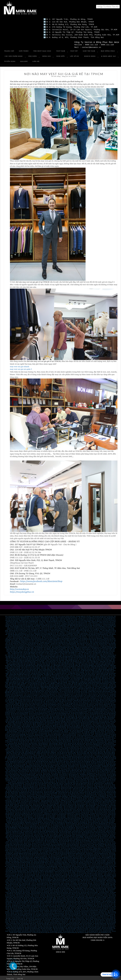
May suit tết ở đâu (68, 729)
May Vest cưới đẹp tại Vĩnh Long (66, 866)
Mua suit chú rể (48, 883)
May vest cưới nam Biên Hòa (94, 821)
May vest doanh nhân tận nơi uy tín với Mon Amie (103, 615)
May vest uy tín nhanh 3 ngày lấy (22, 750)
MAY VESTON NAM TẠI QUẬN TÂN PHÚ (40, 861)
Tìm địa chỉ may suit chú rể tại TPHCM (102, 734)
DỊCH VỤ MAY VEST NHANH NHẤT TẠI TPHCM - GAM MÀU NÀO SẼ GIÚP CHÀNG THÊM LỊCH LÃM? (32, 672)
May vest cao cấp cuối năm (78, 741)
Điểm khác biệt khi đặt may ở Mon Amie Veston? (56, 620)
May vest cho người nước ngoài (72, 769)
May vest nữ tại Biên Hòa (13, 828)
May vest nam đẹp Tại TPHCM (24, 846)
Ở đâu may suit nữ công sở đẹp (46, 878)
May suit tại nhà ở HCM (35, 771)
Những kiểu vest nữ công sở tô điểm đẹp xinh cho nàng (47, 633)
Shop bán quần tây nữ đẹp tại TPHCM (85, 898)
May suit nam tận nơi (96, 769)
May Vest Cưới (48, 917)
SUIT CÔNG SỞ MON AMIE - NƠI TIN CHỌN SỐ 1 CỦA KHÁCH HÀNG (86, 677)
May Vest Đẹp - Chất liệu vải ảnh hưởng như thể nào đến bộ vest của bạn (61, 899)
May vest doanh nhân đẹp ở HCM (54, 754)
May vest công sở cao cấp (41, 749)
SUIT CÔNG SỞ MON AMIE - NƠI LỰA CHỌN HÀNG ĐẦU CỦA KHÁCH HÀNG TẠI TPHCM (30, 651)
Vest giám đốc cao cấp (41, 752)
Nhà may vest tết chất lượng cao (64, 705)
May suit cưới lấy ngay (15, 745)
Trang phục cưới (51, 706)
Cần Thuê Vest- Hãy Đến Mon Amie (36, 921)
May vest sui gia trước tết (90, 714)
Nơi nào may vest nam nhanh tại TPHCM (59, 711)
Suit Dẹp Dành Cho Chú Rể (29, 912)
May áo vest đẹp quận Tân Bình (50, 804)
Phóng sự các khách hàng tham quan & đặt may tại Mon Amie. (75, 622)
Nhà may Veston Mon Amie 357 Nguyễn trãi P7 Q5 (103, 863)
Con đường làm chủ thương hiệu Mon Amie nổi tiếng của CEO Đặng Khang (50, 624)
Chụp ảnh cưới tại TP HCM (94, 931)
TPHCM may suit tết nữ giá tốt (101, 733)
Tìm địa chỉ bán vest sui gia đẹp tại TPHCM (38, 706)
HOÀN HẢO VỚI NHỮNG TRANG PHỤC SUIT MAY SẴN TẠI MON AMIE (52, 658)
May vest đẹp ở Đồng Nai (103, 820)
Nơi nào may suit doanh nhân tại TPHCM (59, 732)
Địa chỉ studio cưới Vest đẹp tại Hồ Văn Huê (38, 864)
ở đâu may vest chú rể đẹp (78, 736)
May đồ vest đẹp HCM (14, 803)
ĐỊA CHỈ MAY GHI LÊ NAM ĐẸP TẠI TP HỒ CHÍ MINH (93, 912)
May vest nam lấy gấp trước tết (57, 857)
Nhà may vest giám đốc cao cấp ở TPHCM (81, 756)
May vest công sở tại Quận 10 (39, 767)
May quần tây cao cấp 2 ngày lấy (29, 723)
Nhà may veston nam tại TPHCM (19, 759)
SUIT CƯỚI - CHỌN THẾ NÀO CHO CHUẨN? (85, 663)
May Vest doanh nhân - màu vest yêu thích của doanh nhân (55, 904)
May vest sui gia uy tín (80, 714)
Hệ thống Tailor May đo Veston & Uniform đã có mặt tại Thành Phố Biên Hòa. (67, 817)
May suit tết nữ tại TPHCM (98, 742)
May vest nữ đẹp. (26, 891)
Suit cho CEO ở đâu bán (16, 732)
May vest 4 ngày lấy (76, 724)
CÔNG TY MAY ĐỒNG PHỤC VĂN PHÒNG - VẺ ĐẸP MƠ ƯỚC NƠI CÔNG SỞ (62, 659)
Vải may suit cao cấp (58, 798)
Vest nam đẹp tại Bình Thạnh (39, 815)
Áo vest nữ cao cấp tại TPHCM (46, 895)
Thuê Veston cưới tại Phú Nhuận (55, 864)
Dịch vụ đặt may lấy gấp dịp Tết (43, 857)
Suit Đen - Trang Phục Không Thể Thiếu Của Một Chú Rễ (52, 911)
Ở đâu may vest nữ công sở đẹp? (23, 894)
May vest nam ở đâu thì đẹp (39, 830)
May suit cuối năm (67, 743)
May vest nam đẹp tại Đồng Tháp (62, 868)
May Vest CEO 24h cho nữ (24, 697)
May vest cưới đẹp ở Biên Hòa (33, 870)
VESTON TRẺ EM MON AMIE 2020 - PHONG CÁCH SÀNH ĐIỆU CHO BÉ (54, 670)
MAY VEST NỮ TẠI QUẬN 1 (58, 901)
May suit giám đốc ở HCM (91, 763)
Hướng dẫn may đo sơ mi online (65, 701)
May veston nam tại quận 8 (71, 927)
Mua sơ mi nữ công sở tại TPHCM (33, 892)
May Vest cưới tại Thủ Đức (92, 870)
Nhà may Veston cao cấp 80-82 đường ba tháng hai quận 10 (58, 863)
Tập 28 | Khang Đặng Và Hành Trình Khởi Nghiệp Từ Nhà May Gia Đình (25, 625)
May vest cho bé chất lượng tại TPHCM (90, 720)
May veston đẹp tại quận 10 (25, 876)
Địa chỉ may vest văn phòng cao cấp (74, 725)
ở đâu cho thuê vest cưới (22, 737)
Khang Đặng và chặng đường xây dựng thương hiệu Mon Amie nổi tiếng (76, 623)
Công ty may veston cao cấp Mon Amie (105, 861)
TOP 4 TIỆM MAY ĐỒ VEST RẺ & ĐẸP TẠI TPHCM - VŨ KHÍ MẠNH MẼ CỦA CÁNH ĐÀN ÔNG (50, 677)
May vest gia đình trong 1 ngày (33, 717)
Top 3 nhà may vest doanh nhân (52, 690)
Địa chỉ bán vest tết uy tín (30, 705)
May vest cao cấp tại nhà (67, 699)
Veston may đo (97, 754)
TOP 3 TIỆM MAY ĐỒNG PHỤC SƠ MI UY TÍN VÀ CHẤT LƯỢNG (64, 664)
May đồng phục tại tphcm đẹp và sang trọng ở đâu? (97, 644)
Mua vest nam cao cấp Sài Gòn (74, 813)
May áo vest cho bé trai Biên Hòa (58, 822)
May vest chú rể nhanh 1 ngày (83, 751)
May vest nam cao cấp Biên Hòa (83, 826)
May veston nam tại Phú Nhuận (91, 874)
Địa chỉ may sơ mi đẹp (15, 829)
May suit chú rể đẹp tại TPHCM (70, 807)
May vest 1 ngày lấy (106, 724)
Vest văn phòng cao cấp (100, 725)
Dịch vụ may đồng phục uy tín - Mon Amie (24, 632)
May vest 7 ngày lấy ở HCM (38, 724)
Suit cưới (22, 736)
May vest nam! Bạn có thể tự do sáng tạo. (89, 891)
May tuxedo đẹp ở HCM (81, 784)
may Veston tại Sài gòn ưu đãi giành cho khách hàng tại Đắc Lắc (42, 869)
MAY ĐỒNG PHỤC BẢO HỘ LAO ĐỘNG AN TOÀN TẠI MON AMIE (35, 657)
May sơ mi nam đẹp (69, 778)
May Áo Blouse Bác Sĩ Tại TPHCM (98, 899)
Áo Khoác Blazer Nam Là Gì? (103, 916)
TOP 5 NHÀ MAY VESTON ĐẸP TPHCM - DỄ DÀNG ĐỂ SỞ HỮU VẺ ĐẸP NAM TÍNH (40, 686)
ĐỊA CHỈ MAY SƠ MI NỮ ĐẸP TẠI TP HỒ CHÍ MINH (53, 913)
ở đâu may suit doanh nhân (44, 732)
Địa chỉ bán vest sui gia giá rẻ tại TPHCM (102, 721)
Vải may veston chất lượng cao (70, 798)
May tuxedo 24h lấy (81, 742)
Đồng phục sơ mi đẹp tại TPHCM (69, 772)
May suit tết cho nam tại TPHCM (15, 743)
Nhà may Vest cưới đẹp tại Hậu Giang (30, 868)
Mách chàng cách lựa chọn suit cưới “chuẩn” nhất (87, 642)
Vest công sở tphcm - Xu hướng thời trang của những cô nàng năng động (72, 632)
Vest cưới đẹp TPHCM (101, 829)
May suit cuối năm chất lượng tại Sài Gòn (94, 743)
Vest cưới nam (43, 789)
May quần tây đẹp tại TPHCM (31, 777)
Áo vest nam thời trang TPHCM (90, 842)
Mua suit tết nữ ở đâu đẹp (52, 738)
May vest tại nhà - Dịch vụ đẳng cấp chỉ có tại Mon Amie (54, 619)
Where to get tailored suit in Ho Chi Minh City (51, 799)
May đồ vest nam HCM (27, 811)
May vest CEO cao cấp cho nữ (107, 695)
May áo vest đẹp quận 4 (58, 806)
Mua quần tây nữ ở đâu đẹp (53, 889)
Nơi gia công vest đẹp (21, 795)
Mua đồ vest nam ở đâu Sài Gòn (82, 812)
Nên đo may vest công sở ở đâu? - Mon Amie (69, 633)
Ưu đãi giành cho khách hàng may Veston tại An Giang (100, 866)
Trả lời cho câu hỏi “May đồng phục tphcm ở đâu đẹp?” (73, 644)
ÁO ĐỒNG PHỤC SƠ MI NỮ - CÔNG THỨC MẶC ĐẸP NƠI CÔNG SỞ (23, 670)
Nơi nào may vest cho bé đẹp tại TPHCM (19, 712)
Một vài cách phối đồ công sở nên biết (92, 855)
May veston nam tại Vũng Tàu (43, 930)
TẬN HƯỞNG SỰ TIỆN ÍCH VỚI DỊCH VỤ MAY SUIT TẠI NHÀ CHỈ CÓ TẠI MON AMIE (62, 673)
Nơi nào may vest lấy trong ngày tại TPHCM (78, 711)
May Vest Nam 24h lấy (40, 917)
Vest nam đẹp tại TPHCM (20, 892)
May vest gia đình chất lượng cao (65, 719)
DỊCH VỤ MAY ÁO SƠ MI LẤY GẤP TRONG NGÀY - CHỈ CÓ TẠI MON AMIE (41, 681)
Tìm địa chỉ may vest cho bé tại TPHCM (64, 706)
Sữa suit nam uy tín (88, 790)
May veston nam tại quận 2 (35, 929)
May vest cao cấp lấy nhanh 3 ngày (87, 749)
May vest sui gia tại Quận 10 (17, 715)
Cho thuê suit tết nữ (41, 747)
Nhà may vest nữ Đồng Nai (49, 820)
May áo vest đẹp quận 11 (91, 804)
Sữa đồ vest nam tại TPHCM (97, 791)
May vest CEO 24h (72, 752)
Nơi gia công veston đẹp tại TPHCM (106, 794)
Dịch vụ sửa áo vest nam (66, 789)
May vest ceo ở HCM (61, 762)
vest (70, 920)
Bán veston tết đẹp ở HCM (18, 705)
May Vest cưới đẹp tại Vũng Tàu (76, 868)
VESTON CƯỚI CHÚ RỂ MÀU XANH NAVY (94, 873)
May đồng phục (73, 931)
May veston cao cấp (14, 837)
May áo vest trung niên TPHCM (49, 842)
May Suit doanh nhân (99, 732)
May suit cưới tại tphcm (43, 743)
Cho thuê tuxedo (33, 747)
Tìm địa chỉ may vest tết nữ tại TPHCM (35, 734)
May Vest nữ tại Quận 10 (108, 900)
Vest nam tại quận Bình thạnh (105, 930)
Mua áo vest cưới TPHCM (65, 832)
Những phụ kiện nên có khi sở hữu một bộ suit (31, 768)
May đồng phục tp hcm (106, 931)
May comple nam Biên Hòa (18, 825)
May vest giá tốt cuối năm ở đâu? (26, 740)
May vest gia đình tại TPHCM (46, 717)
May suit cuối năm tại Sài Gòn (78, 743)
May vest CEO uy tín (29, 762)
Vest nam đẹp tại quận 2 (50, 816)
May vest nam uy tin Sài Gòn (21, 817)
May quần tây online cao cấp (102, 699)
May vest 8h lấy (11, 721)
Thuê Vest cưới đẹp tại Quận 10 (69, 864)
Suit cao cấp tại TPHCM (32, 732)
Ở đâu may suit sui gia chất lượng (30, 879)
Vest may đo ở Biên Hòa (45, 822)
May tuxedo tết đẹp (13, 742)
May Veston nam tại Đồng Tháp (87, 925)
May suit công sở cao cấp (80, 745)
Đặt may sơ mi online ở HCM (52, 701)
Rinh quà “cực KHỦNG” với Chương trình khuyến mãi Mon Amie (74, 636)
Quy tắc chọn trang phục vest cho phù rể (59, 629)
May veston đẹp (55, 782)
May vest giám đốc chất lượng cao (28, 752)
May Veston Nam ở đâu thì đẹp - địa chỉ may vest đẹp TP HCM (71, 903)
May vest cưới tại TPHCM (56, 740)
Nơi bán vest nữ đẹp (62, 898)
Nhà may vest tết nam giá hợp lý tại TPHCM (102, 737)
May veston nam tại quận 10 (60, 929)
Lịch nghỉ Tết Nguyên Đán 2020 (71, 702)
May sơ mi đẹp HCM (92, 780)
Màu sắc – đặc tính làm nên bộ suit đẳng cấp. (62, 887)
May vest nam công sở (65, 749)
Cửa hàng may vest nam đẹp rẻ (80, 838)
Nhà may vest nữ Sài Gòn (103, 835)
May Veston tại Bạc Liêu (77, 865)
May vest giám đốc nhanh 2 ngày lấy (33, 751)
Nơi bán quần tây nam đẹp (91, 896)
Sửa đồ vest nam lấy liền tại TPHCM (30, 786)
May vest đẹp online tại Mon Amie (36, 702)
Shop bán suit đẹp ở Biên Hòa (53, 828)
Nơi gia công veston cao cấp (77, 794)
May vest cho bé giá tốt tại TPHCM (74, 720)
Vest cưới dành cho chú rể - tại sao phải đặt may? (78, 765)
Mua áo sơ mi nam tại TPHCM (27, 829)
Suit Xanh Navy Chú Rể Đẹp (100, 887)
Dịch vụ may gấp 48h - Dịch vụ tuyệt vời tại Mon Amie (78, 628)
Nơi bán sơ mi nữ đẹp (102, 896)
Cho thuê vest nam (84, 774)
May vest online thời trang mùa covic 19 (66, 693)
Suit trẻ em (34, 882)
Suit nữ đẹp (73, 886)
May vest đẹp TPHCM (97, 800)
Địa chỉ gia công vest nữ (24, 793)
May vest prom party (76, 768)
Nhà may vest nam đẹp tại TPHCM (62, 846)
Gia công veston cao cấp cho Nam (56, 848)
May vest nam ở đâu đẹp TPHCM (16, 835)
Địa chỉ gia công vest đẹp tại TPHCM (49, 793)
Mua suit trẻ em (89, 881)
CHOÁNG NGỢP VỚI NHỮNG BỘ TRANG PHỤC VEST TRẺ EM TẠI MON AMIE (26, 673)
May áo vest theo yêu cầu (82, 803)
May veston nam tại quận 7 (83, 927)
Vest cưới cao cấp (86, 733)
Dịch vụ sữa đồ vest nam (13, 793)
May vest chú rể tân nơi (24, 769)
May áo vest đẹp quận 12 (80, 804)
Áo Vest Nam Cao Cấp (56, 786)
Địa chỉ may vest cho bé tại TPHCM (85, 721)
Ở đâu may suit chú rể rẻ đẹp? (44, 881)
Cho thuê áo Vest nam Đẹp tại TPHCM (58, 922)
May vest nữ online (95, 701)
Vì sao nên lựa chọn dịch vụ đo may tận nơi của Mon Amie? (53, 628)
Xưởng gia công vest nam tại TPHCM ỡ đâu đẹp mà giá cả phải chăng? (45, 847)
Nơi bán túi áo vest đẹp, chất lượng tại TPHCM (71, 847)
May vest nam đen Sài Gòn (42, 809)
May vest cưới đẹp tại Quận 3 (56, 859)
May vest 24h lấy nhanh (36, 725)
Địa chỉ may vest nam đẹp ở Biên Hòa (67, 826)
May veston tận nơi (61, 769)
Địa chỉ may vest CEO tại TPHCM (26, 758)
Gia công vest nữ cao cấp (42, 848)
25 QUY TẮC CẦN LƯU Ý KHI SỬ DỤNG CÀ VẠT (57, 752)
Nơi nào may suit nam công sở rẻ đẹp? (18, 878)
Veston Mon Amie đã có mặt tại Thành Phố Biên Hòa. (39, 817)
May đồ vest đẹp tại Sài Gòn (66, 802)
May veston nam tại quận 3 (23, 929)
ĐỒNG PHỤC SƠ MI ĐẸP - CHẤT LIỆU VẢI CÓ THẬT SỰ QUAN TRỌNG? (25, 667)
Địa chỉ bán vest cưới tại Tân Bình (25, 872)
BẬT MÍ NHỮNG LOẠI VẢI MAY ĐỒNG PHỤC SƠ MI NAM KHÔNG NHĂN (40, 671)
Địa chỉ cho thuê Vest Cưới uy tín (95, 864)
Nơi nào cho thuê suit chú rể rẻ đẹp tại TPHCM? (99, 883)
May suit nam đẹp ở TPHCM (70, 808)
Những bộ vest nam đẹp (92, 786)
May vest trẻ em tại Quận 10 (95, 765)
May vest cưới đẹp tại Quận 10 (70, 859)
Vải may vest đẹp (107, 798)
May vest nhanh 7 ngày (26, 716)
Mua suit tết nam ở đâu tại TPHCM (66, 738)
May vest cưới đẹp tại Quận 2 (17, 877)
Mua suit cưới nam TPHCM (105, 807)
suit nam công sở (18, 879)
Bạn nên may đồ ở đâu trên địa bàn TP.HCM (24, 856)
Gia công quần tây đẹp (102, 793)
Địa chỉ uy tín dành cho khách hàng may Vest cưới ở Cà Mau (96, 865)
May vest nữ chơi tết (14, 740)
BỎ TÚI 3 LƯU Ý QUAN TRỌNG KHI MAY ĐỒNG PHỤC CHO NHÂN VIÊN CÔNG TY (81, 654)
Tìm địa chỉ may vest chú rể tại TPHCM (53, 734)
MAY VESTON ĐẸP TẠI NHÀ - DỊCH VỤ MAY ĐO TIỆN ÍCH (28, 688)
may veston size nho (61, 924)
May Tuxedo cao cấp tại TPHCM (80, 782)
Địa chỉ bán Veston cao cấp (90, 861)
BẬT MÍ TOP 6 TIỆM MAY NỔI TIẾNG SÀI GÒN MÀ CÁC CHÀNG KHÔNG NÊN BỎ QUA (90, 682)
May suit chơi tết (12, 729)
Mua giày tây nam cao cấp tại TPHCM (17, 760)
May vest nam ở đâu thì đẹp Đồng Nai (72, 819)
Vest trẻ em (37, 895)
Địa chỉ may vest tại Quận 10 (13, 767)
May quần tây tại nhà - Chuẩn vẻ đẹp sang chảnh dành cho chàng (64, 618)
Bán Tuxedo (105, 747)
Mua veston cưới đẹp (75, 841)
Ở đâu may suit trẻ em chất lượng (59, 879)
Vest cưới (59, 751)
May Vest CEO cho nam (14, 695)
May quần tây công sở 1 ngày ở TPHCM (45, 723)
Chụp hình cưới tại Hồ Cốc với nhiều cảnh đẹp (18, 918)
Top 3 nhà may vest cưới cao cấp (66, 690)
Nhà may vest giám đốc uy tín (56, 758)
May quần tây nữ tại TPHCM (82, 834)
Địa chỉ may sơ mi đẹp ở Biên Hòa (45, 824)
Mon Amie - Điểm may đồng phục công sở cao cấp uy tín (79, 648)
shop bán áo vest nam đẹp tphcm (83, 839)
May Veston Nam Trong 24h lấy (73, 900)
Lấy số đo (75, 55)
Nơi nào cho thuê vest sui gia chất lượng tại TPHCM (59, 712)
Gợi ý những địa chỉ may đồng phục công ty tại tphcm (55, 648)
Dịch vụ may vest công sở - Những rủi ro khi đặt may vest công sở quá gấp (64, 631)
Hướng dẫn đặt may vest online (21, 702)
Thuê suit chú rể (85, 883)
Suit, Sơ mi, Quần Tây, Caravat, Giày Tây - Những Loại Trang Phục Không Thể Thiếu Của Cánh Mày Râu (58, 912)
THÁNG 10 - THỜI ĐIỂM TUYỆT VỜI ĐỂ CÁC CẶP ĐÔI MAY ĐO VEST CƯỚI (57, 688)
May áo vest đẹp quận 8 (14, 806)
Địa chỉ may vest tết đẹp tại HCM (79, 705)
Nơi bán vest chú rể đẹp (18, 896)
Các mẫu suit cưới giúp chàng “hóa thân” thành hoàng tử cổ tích (27, 628)
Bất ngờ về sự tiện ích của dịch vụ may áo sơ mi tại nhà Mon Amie (35, 618)
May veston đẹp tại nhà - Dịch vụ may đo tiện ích (79, 641)
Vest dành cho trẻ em (17, 908)
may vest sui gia (14, 920)
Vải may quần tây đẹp (78, 797)
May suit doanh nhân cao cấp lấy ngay (17, 733)
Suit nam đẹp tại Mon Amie (82, 886)
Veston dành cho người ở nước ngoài (35, 925)
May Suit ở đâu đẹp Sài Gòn (105, 808)
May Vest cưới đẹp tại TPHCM (97, 740)
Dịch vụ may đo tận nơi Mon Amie (42, 695)
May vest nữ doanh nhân (90, 755)
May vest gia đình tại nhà (14, 719)
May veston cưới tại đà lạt (22, 869)
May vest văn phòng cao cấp (89, 727)
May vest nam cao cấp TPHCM (51, 839)
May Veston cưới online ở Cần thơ (81, 866)
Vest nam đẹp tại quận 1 (61, 816)
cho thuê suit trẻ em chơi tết (24, 730)
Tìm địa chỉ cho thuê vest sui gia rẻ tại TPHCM (27, 710)
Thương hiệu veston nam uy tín (63, 790)
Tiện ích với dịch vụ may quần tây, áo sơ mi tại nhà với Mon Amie (92, 616)
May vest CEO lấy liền (78, 754)
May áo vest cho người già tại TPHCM (72, 811)
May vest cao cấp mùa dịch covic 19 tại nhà (39, 692)
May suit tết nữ (89, 742)
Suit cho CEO (104, 730)
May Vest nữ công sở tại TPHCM (53, 894)
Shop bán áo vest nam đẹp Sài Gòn (59, 813)
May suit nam (44, 754)
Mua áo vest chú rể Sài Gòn (29, 809)
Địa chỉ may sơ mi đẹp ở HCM (80, 778)
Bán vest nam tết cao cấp (51, 705)
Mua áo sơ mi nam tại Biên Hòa (81, 821)
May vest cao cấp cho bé (104, 720)
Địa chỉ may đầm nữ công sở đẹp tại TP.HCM (43, 914)
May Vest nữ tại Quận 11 (96, 900)
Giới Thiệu (24, 50)
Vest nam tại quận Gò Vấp (68, 930)
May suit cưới (35, 743)
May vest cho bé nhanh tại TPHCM (47, 720)
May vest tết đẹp (61, 708)
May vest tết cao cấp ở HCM (92, 705)
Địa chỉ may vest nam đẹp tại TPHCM (95, 838)
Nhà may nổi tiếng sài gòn (53, 841)
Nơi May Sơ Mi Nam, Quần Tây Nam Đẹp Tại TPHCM (55, 900)
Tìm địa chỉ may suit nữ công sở (58, 877)
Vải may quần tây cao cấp (67, 797)
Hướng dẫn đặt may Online (58, 917)
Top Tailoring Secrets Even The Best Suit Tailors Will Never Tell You (89, 799)
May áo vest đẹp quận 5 (47, 806)
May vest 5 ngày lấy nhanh (65, 724)
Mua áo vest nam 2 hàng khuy (44, 843)
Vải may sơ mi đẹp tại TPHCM (103, 797)
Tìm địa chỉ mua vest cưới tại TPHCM (19, 734)
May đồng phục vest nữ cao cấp (104, 842)
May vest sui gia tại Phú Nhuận (42, 715)
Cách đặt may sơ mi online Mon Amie (26, 701)
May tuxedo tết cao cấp (23, 742)
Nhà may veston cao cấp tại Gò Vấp (60, 874)
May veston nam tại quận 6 (95, 927)
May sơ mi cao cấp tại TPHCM (49, 778)
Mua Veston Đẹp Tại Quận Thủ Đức (28, 922)
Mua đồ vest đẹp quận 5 (44, 802)
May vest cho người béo (40, 835)
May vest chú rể (108, 740)
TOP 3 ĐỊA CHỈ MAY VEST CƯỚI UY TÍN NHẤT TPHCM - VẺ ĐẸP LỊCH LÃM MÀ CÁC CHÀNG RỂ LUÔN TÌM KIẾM (33, 689)
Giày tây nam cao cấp (31, 760)
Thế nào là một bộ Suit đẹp (71, 901)
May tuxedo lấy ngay (53, 742)
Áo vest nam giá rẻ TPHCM (44, 786)
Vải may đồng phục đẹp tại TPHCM (45, 795)
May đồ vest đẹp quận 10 (22, 802)
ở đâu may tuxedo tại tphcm (108, 736)
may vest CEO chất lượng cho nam (27, 695)
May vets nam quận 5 (81, 772)
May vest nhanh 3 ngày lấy (69, 716)
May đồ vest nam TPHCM (69, 784)
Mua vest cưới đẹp (81, 859)
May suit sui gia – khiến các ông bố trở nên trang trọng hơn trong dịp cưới (84, 854)
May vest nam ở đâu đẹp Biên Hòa (103, 824)
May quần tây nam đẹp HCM (18, 777)
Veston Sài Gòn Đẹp (36, 846)
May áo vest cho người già (78, 835)
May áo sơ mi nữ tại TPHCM (99, 841)
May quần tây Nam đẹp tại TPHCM (81, 911)
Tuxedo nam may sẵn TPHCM (31, 782)
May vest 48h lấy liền (26, 725)
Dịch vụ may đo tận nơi (84, 697)
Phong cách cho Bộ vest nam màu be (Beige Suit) (85, 916)
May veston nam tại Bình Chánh (95, 929)
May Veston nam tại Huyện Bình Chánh (76, 926)
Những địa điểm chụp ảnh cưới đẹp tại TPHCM (74, 917)
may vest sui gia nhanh (20, 365)
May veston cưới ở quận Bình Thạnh (76, 874)
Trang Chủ (9, 50)
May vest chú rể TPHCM (43, 832)
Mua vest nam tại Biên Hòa (92, 828)
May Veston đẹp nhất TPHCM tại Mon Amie (35, 863)
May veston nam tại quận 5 (107, 927)
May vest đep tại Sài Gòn (77, 800)
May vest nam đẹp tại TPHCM (16, 841)
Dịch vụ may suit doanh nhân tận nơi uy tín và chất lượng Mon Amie (19, 615)
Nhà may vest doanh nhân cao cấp (70, 758)
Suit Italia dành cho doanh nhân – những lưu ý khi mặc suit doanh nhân (27, 904)
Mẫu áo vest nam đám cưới (66, 785)
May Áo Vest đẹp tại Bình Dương (36, 900)
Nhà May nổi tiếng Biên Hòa (25, 828)
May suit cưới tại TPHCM (46, 808)
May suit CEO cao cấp (78, 759)
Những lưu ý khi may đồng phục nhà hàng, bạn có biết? (22, 646)
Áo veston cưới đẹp (89, 789)
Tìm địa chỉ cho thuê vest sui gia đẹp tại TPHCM (47, 710)
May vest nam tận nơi (24, 772)
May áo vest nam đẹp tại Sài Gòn (88, 813)
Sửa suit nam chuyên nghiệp (78, 789)
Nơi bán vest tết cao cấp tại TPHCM (103, 703)
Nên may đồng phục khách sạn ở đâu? (43, 646)
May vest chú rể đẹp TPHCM (65, 833)
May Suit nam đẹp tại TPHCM (64, 886)
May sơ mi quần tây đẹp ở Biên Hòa (74, 824)
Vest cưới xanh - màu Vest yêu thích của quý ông (74, 873)
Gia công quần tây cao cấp (90, 793)
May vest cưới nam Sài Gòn (54, 809)
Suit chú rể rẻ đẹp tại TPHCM (37, 883)
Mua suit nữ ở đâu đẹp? (84, 885)
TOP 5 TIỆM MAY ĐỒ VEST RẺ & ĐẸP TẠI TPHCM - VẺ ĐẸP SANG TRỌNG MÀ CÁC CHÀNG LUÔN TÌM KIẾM (50, 684)
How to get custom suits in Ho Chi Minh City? (30, 800)
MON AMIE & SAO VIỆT (73, 658)
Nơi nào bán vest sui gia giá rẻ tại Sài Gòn (80, 712)
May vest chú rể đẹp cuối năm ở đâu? (22, 741)
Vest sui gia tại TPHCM (66, 768)
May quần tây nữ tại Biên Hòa (59, 824)
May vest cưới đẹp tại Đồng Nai (47, 870)
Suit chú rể (36, 736)
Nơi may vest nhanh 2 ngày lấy (81, 750)
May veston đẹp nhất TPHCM (100, 789)
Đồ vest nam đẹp (18, 786)
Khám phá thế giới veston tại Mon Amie (94, 857)
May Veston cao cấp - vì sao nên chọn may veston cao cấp (27, 873)
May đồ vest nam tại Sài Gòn (37, 812)
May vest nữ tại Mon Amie (74, 891)
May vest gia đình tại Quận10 (88, 707)
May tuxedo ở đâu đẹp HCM (18, 782)
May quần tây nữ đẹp (48, 890)
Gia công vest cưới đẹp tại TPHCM (29, 848)
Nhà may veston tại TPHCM (34, 789)
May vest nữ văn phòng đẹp (60, 727)
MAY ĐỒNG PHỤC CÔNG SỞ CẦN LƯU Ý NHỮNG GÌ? (71, 653)
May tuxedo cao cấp (72, 742)
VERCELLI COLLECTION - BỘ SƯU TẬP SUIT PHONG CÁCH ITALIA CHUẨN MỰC (90, 667)
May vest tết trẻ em (99, 738)
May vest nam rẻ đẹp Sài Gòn (74, 816)
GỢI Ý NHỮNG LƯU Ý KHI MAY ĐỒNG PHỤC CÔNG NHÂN (49, 654)
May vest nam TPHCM (76, 832)
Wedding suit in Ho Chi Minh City (68, 799)
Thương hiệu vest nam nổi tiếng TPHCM (30, 774)
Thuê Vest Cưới (12, 921)
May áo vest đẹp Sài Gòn (94, 803)
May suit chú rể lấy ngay (69, 745)
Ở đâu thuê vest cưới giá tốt (44, 859)
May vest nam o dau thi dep (81, 920)
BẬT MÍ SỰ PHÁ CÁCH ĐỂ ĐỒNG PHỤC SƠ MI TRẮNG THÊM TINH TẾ (94, 664)
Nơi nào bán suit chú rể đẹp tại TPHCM (73, 883)
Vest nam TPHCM (43, 785)
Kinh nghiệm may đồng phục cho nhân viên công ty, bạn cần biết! (61, 638)
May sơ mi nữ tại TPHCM (69, 890)
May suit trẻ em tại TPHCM (16, 882)
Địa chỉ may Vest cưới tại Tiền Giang (46, 868)
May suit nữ (37, 886)
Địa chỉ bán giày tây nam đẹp (42, 760)
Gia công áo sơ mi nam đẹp (63, 850)
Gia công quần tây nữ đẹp (106, 850)
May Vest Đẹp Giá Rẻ (40, 899)
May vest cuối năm (76, 740)
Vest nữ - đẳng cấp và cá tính (34, 898)
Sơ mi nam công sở (11, 894)
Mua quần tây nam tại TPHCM (100, 898)
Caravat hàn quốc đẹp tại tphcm (75, 914)
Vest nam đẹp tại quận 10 (72, 815)
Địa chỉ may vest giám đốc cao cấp (41, 758)
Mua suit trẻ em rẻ (81, 881)
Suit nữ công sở (11, 879)
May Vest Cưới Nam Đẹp (34, 911)
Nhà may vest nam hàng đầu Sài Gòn (67, 812)
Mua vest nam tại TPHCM (90, 829)
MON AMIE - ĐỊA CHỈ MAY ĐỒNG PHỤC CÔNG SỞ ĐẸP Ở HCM (78, 649)
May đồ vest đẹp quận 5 (54, 802)
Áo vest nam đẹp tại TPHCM (13, 773)
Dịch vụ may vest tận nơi (50, 698)
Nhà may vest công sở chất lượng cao (94, 745)
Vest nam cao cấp (53, 780)
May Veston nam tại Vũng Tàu (31, 926)
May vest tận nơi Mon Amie (26, 698)
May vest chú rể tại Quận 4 (98, 876)
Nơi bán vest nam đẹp (71, 898)
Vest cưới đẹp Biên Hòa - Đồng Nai (16, 819)
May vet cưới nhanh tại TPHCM (27, 860)
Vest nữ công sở (99, 894)
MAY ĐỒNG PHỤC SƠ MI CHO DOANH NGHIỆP (102, 648)
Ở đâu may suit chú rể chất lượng (45, 879)
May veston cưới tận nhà (35, 769)
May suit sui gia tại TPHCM (55, 882)
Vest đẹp (90, 920)
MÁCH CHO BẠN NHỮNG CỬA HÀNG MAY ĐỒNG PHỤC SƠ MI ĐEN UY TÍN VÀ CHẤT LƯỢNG (60, 668)
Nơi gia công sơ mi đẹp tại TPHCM (43, 794)
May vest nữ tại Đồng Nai (58, 819)
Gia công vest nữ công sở (87, 847)
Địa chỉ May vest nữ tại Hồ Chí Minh (78, 918)
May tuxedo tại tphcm (33, 742)
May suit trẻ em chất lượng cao (100, 881)
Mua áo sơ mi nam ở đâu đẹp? (16, 899)
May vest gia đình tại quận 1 (100, 707)
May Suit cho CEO (30, 733)
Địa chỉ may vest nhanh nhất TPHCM (52, 721)
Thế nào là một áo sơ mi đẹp (83, 899)
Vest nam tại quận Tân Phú (92, 930)
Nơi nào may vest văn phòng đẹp (15, 727)
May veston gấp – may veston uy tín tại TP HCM (92, 907)
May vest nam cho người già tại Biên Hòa (99, 822)
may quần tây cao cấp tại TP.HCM (41, 856)
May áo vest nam (38, 829)
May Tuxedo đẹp (99, 784)
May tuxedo (87, 741)
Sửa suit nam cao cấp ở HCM (37, 787)
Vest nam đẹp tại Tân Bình (15, 815)
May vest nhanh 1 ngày (15, 752)
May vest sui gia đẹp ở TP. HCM (94, 856)
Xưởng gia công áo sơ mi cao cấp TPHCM (102, 847)
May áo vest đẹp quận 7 (25, 806)
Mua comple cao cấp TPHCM (61, 765)
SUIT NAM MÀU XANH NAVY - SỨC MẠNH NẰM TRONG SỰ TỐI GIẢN (70, 672)
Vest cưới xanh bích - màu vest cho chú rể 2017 (76, 908)
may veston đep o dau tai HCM (99, 920)
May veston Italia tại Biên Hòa (88, 824)
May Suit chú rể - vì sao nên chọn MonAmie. (26, 874)
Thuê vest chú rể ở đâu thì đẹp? (101, 895)
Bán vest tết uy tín (90, 703)
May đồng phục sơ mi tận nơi (96, 697)
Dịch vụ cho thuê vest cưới (22, 921)
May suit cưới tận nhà (106, 769)
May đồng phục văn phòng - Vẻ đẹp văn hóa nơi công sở (49, 644)
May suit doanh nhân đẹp (20, 808)
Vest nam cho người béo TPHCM (77, 837)
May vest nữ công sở (59, 729)
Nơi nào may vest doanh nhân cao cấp (99, 762)
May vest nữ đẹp (89, 918)
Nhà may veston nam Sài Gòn (37, 790)
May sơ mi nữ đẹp (71, 780)
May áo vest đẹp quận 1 (90, 806)
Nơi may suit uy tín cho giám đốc (83, 762)
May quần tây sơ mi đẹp (17, 830)
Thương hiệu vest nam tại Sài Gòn (51, 812)
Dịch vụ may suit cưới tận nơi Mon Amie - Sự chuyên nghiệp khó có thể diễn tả (75, 615)
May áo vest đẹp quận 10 (103, 804)
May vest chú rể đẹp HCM (66, 809)
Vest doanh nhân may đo (88, 754)
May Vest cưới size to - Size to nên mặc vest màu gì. (56, 872)
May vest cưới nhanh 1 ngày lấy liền (49, 751)
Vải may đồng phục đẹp (86, 795)
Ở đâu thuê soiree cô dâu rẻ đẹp (30, 881)
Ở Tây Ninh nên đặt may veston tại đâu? (104, 868)
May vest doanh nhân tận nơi (15, 754)
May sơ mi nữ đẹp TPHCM (93, 778)
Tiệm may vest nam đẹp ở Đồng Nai (29, 824)
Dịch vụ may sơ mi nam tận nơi (77, 694)
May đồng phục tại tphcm (91, 903)
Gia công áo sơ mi (86, 850)
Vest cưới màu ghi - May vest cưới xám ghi (57, 905)
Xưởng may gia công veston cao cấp (102, 785)
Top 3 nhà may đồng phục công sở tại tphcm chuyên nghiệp (64, 645)
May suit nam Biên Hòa (91, 825)
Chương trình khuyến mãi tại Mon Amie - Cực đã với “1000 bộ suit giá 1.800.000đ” (69, 635)
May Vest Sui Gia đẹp (83, 895)
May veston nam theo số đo (88, 924)
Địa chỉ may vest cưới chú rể (86, 843)
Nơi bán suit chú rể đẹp (13, 883)
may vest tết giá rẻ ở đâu (30, 729)
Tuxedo (92, 733)
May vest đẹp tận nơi (71, 698)
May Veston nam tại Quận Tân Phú (60, 926)
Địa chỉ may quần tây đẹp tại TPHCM (77, 776)
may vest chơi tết (40, 729)
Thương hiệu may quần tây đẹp (16, 776)
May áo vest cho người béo (52, 833)
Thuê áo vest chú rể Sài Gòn (26, 803)
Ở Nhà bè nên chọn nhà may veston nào (63, 870)
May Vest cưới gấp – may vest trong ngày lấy (77, 872)
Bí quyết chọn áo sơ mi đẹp (61, 860)
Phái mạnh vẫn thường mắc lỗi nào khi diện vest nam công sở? (21, 633)
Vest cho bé (67, 708)
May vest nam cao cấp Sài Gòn (104, 816)
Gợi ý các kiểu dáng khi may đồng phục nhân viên (88, 645)
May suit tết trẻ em (53, 728)
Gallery (24, 60)
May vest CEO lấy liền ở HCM (83, 752)
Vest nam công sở (62, 755)
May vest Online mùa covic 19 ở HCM (72, 692)
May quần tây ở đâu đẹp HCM (46, 776)
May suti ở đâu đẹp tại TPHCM (88, 832)
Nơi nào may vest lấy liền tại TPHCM (95, 711)
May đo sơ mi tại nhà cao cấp (93, 698)
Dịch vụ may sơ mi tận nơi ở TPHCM (47, 694)
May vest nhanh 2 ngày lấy (81, 716)
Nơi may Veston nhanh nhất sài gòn (76, 861)
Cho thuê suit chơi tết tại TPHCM (45, 730)
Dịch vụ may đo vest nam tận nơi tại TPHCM (73, 695)
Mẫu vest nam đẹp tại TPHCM (53, 785)
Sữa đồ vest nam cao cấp (85, 791)
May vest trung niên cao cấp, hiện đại (27, 854)
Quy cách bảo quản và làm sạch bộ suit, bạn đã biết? (39, 642)
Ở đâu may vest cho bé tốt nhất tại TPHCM (82, 706)
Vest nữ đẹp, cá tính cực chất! (15, 898)
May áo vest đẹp (108, 806)
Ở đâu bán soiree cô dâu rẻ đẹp (16, 881)
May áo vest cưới (63, 803)
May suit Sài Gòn (27, 842)
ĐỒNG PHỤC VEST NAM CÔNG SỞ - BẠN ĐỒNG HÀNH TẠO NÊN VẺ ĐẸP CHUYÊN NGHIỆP (30, 664)
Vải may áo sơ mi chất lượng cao (99, 795)
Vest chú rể (79, 733)
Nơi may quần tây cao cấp (74, 774)
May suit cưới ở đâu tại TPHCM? (56, 743)
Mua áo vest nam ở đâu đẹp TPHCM (75, 842)
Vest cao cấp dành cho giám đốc (58, 777)
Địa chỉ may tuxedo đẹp (62, 842)
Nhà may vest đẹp (67, 800)
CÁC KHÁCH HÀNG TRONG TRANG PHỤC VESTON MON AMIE (70, 671)
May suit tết (95, 728)
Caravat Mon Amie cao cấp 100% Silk (53, 623)
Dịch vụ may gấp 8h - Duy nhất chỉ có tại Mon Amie (39, 629)
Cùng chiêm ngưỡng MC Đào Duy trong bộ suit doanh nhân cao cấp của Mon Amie (31, 852)
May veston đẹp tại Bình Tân (104, 870)
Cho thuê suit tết (34, 730)
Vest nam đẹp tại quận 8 (95, 815)
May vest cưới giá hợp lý (19, 765)
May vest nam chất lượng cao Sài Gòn (89, 816)
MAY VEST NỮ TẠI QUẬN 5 (33, 901)
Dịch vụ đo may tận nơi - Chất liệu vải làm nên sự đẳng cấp (42, 616)
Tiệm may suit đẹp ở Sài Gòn (46, 851)
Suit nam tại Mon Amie (108, 886)
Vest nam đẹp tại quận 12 (51, 815)
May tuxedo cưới (69, 782)
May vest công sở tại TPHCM (53, 749)
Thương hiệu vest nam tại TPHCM (20, 838)
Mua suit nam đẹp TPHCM (70, 834)
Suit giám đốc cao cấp (95, 730)
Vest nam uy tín (107, 817)
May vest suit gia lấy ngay (61, 714)
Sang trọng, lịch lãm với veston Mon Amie (66, 767)
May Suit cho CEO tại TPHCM (41, 733)
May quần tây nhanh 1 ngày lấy (61, 723)
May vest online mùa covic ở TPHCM (105, 692)
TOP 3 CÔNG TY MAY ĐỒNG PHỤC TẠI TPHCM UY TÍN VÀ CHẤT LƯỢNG (96, 659)
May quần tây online (13, 701)
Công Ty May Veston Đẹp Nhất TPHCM (52, 921)
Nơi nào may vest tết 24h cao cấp (17, 708)
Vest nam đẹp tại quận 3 (39, 816)
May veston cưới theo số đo (101, 924)
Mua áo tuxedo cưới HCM (47, 837)
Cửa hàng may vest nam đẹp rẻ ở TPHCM (99, 812)
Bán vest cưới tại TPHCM (89, 747)
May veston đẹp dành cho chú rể (44, 759)
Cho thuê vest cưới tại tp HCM (73, 922)
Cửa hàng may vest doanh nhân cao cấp (75, 755)
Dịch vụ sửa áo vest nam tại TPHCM (91, 787)
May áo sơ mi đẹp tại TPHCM (99, 790)
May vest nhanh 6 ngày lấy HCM (52, 724)
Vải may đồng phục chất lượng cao (61, 795)
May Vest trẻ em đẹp (29, 895)
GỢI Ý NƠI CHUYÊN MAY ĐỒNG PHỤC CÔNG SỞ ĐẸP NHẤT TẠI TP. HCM (25, 662)
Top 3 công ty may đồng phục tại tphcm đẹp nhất (86, 638)
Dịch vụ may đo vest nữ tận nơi (57, 695)
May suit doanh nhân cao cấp (97, 839)
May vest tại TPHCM (53, 771)
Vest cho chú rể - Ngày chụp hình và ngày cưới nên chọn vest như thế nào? (85, 629)
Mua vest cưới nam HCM (88, 809)
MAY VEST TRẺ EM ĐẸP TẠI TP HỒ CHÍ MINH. (98, 913)
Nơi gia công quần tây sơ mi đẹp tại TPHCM (95, 846)
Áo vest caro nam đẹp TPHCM (95, 834)
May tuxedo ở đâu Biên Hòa (84, 822)
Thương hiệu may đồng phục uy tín (61, 776)
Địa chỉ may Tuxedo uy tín (40, 784)
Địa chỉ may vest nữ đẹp (19, 895)
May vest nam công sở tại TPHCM (68, 894)
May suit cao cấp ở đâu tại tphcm (55, 733)
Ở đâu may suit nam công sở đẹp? (61, 878)
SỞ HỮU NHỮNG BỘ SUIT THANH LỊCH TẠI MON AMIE (86, 684)
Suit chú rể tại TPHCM (44, 736)
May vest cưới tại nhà (90, 859)
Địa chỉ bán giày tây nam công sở (89, 760)
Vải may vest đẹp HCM (82, 798)
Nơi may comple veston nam (14, 790)
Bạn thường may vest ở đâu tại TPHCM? (33, 765)
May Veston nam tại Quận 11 (46, 927)
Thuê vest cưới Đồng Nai (74, 820)
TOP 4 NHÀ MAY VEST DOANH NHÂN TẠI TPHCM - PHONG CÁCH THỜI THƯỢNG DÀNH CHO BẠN (79, 680)
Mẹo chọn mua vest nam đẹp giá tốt (21, 900)
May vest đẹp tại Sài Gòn (74, 773)
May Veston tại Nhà (30, 917)
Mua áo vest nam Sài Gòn (101, 813)
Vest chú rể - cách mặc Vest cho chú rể (31, 908)
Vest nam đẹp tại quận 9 (84, 815)
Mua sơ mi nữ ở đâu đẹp (78, 889)
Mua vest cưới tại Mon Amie (86, 860)
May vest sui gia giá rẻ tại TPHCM (57, 707)
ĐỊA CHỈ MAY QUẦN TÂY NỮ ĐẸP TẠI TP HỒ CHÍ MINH (30, 913)
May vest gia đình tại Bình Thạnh (27, 719)
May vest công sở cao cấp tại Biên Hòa (38, 826)
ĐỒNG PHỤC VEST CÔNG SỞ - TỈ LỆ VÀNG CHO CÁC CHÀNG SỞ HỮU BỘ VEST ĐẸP (56, 663)
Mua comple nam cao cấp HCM (106, 837)
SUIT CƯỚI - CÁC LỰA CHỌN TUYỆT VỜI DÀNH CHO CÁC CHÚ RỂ (71, 660)
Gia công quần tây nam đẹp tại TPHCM (76, 793)
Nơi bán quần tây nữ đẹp (79, 896)
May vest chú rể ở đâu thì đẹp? (49, 896)
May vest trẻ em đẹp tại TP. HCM (80, 856)
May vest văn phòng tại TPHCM (15, 728)
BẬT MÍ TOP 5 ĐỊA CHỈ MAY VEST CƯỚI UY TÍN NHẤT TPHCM (78, 685)
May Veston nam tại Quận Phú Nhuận (93, 926)
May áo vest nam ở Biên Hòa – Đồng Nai (33, 819)
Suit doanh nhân (106, 834)
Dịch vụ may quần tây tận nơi (17, 694)
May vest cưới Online (50, 860)
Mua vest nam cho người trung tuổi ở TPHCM (42, 811)
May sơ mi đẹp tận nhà (18, 699)
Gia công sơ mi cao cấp (56, 794)
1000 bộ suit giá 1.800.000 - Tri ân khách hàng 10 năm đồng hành (80, 619)
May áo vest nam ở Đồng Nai (61, 820)
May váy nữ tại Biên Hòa (44, 825)
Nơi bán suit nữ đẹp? (64, 885)
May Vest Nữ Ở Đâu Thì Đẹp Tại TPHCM (19, 911)
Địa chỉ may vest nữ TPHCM (86, 841)
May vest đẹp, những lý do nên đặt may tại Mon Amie (24, 857)
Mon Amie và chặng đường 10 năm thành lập (103, 625)
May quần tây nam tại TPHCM (23, 781)
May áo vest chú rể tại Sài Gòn (39, 803)
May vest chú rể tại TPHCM (36, 896)
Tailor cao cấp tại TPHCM (56, 772)
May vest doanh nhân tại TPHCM (33, 764)
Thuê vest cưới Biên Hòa (55, 825)
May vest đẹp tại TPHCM (100, 781)
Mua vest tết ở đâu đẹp (84, 702)
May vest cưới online (67, 740)
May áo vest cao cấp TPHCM (53, 803)
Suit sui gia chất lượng (82, 882)
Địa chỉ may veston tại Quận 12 (105, 874)
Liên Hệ (36, 60)
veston (73, 920)
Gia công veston (35, 851)
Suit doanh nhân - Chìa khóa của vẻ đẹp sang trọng (50, 622)
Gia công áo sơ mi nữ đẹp (75, 850)
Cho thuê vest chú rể (24, 747)
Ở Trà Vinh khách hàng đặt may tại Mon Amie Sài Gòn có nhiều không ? (44, 866)
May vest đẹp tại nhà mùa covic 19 (56, 692)
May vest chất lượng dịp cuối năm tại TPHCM (62, 741)
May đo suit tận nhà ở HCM (85, 769)
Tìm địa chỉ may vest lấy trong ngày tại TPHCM (98, 708)
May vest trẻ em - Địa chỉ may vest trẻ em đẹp (97, 872)
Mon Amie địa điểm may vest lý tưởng (101, 764)
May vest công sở (14, 791)
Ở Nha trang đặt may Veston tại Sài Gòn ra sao (96, 869)
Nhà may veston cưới (25, 790)
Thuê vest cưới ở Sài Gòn (58, 811)
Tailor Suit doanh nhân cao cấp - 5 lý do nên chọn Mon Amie (43, 637)
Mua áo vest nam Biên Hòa (53, 826)
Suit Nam (12, 912)
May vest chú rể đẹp (78, 777)
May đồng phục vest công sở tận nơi (48, 769)
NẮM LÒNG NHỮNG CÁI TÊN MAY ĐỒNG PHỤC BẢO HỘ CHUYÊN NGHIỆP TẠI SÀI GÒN (69, 657)
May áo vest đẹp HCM (105, 803)
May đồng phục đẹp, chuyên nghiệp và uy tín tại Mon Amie (30, 648)
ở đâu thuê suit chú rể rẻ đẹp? (58, 881)
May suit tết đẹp (101, 729)
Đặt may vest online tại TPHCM (50, 702)
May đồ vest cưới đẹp (107, 800)
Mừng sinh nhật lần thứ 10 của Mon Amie (100, 620)
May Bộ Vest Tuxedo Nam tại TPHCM (74, 924)
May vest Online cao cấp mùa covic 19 (49, 693)
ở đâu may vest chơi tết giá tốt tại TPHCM (93, 736)
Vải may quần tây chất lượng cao (54, 797)
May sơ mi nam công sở (16, 768)
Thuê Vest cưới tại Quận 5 (82, 864)
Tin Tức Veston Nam (46, 920)
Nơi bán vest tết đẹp (41, 705)
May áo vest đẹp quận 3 (69, 806)
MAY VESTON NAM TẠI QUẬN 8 (99, 860)
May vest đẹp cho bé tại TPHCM (91, 719)
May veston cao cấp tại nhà (101, 859)
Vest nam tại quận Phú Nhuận (56, 930)
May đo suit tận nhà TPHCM (24, 771)
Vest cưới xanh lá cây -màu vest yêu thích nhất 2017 (97, 908)
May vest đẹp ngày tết (90, 738)
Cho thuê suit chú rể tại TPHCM (76, 747)
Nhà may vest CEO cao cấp (96, 756)
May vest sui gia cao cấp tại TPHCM (20, 706)
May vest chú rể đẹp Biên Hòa (68, 825)
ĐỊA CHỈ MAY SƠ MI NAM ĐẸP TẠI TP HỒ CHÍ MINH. (76, 913)
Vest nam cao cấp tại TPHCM (48, 756)
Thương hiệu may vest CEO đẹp (26, 756)
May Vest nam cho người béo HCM (23, 812)
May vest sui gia (71, 714)
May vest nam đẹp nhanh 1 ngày (69, 751)
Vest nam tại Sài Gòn (63, 774)
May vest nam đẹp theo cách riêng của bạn (40, 891)
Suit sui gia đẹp (74, 882)
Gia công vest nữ (18, 851)
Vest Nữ (74, 50)
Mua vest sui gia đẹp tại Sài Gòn (48, 714)
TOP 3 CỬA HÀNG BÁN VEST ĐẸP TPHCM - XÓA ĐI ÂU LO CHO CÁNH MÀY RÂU (77, 686)
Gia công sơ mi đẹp (66, 794)
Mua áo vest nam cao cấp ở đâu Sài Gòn (42, 813)
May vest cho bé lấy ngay (60, 720)
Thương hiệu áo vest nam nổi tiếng (106, 786)
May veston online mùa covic (82, 693)
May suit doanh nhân (45, 764)
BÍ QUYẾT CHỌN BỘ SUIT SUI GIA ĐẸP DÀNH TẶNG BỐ (24, 658)
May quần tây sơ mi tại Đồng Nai (102, 819)
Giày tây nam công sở (101, 760)
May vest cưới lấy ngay (85, 740)
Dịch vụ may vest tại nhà (49, 699)
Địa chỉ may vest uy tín (58, 800)
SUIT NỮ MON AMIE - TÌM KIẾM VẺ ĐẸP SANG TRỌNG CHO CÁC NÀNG (86, 670)
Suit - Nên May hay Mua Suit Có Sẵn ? (66, 916)
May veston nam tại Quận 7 (48, 765)
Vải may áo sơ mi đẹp (27, 797)
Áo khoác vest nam (89, 785)
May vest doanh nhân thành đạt (97, 752)
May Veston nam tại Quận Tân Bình (32, 927)
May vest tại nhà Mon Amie (37, 699)
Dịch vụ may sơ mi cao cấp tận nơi (31, 694)
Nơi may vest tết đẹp (104, 705)
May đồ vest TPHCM (32, 843)
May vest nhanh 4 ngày (58, 716)
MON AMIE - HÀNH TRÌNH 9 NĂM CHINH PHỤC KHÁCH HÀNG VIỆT (56, 667)
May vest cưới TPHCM (88, 830)
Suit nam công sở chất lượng (33, 878)
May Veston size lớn (48, 925)
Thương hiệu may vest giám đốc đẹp (104, 755)
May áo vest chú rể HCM (17, 809)
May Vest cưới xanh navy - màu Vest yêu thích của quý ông (37, 909)
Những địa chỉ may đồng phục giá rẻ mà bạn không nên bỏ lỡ (88, 646)
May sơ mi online (86, 701)
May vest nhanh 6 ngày (36, 716)
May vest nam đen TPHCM (28, 833)
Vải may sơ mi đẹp (15, 798)
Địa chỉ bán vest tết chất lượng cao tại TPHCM (52, 703)
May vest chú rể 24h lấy (46, 741)
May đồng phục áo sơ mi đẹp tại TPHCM (98, 774)
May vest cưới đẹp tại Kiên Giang (21, 866)
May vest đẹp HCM (88, 800)
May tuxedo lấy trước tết (43, 742)
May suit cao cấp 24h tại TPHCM (69, 733)
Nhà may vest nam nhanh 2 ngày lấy (66, 750)
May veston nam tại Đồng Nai (15, 930)
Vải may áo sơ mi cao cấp (16, 797)
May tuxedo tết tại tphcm (102, 741)
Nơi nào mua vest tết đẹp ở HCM (96, 702)
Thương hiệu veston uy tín (12, 758)
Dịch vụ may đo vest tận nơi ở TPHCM (92, 695)
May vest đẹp (54, 759)
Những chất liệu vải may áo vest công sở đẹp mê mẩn (45, 632)
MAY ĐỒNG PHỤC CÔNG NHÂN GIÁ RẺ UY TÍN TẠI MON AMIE (22, 654)
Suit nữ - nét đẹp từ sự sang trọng (96, 886)
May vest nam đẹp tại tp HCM (16, 891)
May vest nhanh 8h (19, 721)
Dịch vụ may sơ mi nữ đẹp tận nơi (63, 694)
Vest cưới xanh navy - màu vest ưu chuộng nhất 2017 (51, 873)
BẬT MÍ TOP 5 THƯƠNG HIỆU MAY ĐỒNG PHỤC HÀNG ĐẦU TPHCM (48, 685)
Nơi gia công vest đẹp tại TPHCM (90, 794)
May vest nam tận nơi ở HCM (76, 771)
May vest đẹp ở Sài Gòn (77, 830)
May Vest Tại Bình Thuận (74, 925)
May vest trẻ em (69, 777)
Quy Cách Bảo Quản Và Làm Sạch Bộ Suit (44, 627)
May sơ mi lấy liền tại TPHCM (15, 724)
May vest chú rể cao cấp (35, 741)
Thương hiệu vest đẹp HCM (47, 800)
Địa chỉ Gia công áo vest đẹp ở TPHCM (18, 850)
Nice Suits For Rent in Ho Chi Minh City (65, 804)
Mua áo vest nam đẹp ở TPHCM (16, 842)
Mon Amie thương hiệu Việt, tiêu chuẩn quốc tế (73, 855)
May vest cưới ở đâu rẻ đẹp (73, 843)
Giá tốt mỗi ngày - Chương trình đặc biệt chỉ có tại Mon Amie (67, 627)
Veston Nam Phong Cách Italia (87, 921)
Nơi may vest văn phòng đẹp (101, 727)
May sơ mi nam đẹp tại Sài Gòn (35, 778)
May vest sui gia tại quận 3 (43, 707)
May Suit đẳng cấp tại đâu (52, 865)
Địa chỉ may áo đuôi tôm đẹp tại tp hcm (91, 914)
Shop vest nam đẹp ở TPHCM (90, 835)
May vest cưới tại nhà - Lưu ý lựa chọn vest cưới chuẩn (46, 615)
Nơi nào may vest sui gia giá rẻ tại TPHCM (25, 711)
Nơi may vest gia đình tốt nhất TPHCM (98, 712)
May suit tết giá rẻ (93, 729)
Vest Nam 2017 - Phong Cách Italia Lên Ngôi (71, 921)
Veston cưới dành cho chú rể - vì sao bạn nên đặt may (61, 909)
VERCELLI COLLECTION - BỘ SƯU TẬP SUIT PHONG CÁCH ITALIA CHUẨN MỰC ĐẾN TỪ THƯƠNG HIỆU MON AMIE (44, 650)
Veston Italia (47, 834)
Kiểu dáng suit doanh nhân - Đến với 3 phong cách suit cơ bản (38, 635)
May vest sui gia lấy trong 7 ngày (70, 715)
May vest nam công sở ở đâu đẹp (100, 843)
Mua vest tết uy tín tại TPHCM (79, 703)
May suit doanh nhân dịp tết (104, 728)
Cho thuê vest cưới (15, 747)
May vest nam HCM (98, 809)
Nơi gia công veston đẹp (32, 795)
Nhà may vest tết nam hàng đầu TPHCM (83, 737)
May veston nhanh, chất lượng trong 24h (17, 859)
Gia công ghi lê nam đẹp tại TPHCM (34, 850)
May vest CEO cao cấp (71, 762)
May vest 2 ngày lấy (97, 724)
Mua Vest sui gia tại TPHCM (59, 895)
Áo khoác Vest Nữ (19, 912)
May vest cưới (47, 740)
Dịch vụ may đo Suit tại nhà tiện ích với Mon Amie (19, 637)
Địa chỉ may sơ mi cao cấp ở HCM (20, 778)
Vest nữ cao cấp (103, 778)
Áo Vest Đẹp (15, 807)
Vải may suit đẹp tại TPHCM (40, 798)
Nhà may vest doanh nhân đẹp (99, 758)
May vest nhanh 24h (16, 716)
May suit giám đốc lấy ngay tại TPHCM (40, 728)
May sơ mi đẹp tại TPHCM (73, 764)
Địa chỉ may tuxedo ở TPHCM (45, 782)
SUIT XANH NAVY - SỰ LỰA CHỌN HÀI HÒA (46, 660)
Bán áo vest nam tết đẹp (14, 703)
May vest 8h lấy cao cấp (47, 725)
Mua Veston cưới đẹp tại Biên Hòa (39, 828)
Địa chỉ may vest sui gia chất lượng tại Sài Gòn (34, 721)
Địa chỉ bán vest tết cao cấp (26, 703)
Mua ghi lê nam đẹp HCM (24, 837)
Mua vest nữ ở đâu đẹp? (90, 889)
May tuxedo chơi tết (63, 742)
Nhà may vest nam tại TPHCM (52, 774)
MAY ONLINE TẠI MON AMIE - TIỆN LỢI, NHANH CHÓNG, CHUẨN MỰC (94, 658)
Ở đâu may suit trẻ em (85, 879)
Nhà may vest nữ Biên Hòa (71, 822)
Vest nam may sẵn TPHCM (16, 785)
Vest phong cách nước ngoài (43, 922)
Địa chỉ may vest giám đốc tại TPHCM (63, 756)
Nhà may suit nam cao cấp (41, 841)
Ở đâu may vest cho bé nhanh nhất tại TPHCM (101, 706)
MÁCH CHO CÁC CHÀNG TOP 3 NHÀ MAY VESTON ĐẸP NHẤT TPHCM (29, 690)
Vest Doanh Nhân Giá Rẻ (77, 887)
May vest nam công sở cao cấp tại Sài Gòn (24, 813)
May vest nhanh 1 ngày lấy (93, 716)
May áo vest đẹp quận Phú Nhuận (21, 804)
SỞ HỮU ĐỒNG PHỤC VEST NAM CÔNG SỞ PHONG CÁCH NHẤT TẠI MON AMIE (93, 662)
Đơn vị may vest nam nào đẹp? (47, 846)
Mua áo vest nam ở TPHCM (99, 830)
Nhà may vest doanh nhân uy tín (85, 758)
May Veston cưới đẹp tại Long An (19, 870)
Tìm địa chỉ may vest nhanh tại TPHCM (79, 708)
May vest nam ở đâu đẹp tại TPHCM (30, 785)
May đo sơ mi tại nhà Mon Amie (106, 698)
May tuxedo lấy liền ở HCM (73, 781)
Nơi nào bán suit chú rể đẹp (58, 883)
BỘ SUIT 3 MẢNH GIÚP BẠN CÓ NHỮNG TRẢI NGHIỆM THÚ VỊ (64, 651)
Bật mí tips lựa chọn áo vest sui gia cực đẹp (18, 629)
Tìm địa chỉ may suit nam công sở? (73, 877)
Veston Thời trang (55, 920)
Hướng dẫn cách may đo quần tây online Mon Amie (84, 699)
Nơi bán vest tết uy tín (37, 703)
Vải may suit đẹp (50, 798)
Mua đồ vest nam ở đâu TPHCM (66, 838)
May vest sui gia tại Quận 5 (30, 715)
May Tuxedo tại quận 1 (29, 877)
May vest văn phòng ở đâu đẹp (59, 725)
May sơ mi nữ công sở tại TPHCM (64, 892)
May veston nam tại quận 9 (59, 927)
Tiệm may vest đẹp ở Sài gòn (65, 830)
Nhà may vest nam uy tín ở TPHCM (39, 844)
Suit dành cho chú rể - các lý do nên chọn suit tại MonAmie (81, 904)
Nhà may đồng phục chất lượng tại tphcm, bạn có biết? (23, 640)
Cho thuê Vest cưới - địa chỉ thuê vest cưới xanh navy (100, 905)
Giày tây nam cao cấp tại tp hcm (106, 914)
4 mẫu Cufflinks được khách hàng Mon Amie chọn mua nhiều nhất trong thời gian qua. (84, 624)
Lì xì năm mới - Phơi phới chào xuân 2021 (89, 631)
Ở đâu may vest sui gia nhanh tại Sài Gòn (101, 710)
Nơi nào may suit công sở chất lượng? (90, 877)
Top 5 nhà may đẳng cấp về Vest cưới (15, 865)
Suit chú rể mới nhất (41, 885)
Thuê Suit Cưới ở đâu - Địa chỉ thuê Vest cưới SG (22, 903)
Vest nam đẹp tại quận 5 (18, 816)
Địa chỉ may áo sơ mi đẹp (23, 780)
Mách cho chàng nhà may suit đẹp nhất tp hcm (100, 641)
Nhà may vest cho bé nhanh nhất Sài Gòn (19, 714)
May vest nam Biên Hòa (80, 825)
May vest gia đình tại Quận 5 (72, 717)
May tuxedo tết (93, 741)
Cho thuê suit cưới (65, 747)
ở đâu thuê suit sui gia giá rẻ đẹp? (98, 879)
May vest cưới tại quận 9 (37, 876)
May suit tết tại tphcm (49, 729)
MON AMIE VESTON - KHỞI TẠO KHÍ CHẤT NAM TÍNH (21, 685)
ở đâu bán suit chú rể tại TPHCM (51, 737)
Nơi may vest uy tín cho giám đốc (21, 763)
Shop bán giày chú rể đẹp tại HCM (60, 914)
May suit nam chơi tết (27, 743)
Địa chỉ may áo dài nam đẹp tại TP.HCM (49, 916)
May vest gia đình (103, 716)
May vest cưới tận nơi (14, 772)
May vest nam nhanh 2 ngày (18, 751)
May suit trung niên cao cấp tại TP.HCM (59, 854)
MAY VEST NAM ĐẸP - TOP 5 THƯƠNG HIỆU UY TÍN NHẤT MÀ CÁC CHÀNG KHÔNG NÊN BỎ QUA (80, 681)
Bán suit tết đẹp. (65, 730)
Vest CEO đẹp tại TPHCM (32, 755)
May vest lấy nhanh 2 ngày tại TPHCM (50, 750)
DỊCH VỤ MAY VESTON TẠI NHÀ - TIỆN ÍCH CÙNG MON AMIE (94, 673)
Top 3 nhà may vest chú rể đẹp (81, 690)
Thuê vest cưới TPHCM (66, 835)
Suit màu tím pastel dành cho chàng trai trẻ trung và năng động (31, 623)
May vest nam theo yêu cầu (16, 811)
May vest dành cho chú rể (27, 754)
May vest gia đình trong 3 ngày (19, 717)
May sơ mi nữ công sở (92, 892)
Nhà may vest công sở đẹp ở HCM (72, 746)
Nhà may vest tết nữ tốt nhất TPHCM (66, 737)
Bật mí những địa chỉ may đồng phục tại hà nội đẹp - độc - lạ (76, 640)
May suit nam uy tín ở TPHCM (83, 808)
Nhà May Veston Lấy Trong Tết (37, 807)
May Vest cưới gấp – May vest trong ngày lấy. (72, 907)
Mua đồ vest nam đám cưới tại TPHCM (61, 837)
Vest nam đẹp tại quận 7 (106, 815)
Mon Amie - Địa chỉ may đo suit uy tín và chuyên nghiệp (79, 620)
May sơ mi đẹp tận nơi (81, 698)
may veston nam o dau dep (36, 924)
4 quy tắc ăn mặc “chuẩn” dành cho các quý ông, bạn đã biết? (63, 642)
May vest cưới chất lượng (39, 860)
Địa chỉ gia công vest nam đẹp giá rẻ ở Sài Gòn (19, 847)
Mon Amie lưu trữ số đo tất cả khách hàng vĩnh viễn (75, 857)
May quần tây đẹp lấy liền (86, 723)
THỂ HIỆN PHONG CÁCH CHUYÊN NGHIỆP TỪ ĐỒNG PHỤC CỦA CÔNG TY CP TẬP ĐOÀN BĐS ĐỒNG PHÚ (35, 653)
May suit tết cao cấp (109, 729)
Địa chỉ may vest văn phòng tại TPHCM (31, 727)
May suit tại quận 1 (38, 877)
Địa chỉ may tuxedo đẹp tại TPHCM (87, 781)
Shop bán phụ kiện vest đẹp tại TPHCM (80, 833)
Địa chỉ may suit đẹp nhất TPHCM (31, 907)
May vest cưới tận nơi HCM (63, 771)
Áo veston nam (57, 787)
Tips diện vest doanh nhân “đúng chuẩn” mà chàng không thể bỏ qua (94, 633)
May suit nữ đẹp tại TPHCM (107, 885)
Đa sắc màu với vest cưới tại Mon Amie (23, 844)
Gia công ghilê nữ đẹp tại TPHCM (50, 850)
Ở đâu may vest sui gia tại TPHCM (84, 710)
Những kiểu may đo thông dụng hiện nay (95, 767)
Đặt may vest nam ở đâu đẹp (67, 786)
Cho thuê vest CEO (47, 697)
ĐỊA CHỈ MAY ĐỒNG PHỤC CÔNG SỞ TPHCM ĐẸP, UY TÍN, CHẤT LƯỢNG (47, 649)
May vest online (61, 702)
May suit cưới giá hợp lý (25, 745)
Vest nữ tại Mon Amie (14, 769)
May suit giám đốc (101, 763)
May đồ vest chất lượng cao (91, 802)
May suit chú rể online (58, 745)
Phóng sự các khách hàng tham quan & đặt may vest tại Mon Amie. (55, 625)
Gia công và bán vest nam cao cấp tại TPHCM (73, 848)
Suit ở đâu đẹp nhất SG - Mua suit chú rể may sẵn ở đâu (39, 887)
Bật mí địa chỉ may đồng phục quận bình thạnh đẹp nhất (39, 645)
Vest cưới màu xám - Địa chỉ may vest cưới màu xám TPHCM (35, 905)
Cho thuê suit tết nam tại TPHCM (53, 747)
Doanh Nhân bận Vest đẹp (24, 807)
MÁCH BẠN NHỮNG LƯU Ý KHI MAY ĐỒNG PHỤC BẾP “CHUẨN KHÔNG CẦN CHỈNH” (81, 655)
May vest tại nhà (102, 693)
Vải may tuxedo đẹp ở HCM (28, 784)
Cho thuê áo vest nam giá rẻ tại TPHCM (21, 924)
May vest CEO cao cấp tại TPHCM (91, 759)
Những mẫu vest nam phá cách (25, 931)
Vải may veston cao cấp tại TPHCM (95, 798)
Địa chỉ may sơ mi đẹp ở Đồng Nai (20, 820)
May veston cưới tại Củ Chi (38, 872)
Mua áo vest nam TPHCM (29, 841)
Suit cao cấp (24, 732)
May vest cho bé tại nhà (34, 720)
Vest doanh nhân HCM (77, 809)
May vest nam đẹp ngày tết (41, 708)
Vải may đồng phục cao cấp (75, 795)
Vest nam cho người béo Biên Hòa (31, 825)
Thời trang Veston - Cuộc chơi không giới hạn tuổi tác (97, 852)
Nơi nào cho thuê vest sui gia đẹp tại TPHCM (38, 712)
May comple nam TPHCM (79, 829)
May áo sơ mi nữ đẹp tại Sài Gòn (102, 777)
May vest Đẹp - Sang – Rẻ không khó (96, 844)
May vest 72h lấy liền (16, 725)
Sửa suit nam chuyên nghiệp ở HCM (22, 787)
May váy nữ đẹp (14, 890)
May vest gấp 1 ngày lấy (51, 898)
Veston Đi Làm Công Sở (88, 887)
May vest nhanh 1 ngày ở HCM (96, 751)
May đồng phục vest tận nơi (14, 698)
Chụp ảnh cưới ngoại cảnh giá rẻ (35, 918)
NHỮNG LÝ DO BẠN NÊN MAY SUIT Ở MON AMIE (69, 689)
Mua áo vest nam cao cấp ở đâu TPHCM (67, 839)
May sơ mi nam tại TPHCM (103, 772)
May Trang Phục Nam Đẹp (29, 899)
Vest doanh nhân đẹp (53, 755)
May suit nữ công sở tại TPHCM (75, 878)
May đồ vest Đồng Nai (47, 819)
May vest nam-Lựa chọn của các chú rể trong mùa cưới (89, 851)
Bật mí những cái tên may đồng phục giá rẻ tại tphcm (63, 646)
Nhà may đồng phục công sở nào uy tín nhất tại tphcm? (91, 637)
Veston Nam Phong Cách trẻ (82, 929)
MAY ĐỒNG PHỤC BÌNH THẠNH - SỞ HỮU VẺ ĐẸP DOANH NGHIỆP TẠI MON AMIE (44, 655)
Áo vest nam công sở (103, 787)
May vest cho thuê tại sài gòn (86, 922)
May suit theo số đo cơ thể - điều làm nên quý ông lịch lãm (35, 855)
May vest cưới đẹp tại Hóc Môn (79, 870)
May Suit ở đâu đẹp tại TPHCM (54, 844)
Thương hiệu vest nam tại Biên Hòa (104, 825)
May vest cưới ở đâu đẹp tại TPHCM (78, 846)
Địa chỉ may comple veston (49, 790)
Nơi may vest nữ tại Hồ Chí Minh (62, 918)
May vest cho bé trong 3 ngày (22, 720)
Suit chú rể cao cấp (53, 736)
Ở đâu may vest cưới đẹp (32, 859)
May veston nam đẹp (32, 759)
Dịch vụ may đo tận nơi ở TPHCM (59, 697)
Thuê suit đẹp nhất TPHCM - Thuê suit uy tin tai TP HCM (45, 903)
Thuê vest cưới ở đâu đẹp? (26, 767)
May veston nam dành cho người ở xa (60, 925)
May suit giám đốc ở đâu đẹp (88, 732)
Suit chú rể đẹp (50, 885)
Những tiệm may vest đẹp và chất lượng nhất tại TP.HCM (65, 851)
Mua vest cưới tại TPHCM (30, 738)
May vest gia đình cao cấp (78, 719)
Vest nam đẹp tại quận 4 (29, 816)
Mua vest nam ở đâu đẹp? (101, 889)
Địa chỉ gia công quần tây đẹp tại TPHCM (92, 848)
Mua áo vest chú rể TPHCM (16, 833)
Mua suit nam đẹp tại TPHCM (92, 807)
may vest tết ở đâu (20, 729)
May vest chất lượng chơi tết (85, 728)
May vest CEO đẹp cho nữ (103, 694)
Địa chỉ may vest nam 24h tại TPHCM (69, 721)
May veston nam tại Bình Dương (29, 930)
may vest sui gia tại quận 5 (21, 368)
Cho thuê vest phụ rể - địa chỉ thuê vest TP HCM (77, 905)
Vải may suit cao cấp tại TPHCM (26, 798)
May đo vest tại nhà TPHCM (89, 771)
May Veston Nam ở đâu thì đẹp (65, 865)
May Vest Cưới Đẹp (69, 911)
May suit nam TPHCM (39, 834)
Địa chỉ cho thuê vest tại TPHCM (77, 790)
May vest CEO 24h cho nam (37, 697)
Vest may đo (107, 838)
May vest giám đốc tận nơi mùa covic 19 (21, 692)
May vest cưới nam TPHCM (40, 833)
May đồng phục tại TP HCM (63, 931)
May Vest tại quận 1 (47, 877)
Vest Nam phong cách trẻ (99, 918)
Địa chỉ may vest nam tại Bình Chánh (44, 874)
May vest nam (27, 896)
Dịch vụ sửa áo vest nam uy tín (54, 789)
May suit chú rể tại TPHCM (37, 745)
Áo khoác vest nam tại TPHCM (36, 780)
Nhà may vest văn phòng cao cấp (47, 727)
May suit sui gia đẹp (65, 882)
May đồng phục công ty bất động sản (31, 776)
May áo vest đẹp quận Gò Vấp (36, 804)
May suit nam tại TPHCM (101, 773)
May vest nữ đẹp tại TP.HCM (55, 856)
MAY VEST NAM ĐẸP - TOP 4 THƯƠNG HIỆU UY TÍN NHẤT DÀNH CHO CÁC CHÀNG (50, 675)
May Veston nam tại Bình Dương (45, 926)
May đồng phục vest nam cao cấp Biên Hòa (34, 821)
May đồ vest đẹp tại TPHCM (104, 802)
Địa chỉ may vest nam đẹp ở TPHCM (19, 839)
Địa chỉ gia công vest (62, 793)
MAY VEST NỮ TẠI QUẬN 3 (46, 901)
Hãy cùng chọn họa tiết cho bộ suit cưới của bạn (23, 624)
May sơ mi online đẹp (77, 701)
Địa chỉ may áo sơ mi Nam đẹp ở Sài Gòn (98, 911)
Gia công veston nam (27, 851)
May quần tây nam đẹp (58, 890)
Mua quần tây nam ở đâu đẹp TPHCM (50, 829)
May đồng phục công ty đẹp (89, 777)
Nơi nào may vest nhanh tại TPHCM (42, 711)
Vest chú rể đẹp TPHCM (54, 832)
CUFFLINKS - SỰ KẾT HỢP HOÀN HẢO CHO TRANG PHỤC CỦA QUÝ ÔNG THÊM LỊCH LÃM (90, 675)
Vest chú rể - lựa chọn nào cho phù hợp (65, 896)
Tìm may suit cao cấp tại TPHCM (76, 730)
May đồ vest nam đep (33, 802)
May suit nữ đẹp (22, 886)
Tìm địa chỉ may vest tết (74, 728)
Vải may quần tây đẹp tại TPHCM (39, 797)
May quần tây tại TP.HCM (67, 856)
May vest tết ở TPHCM (30, 708)
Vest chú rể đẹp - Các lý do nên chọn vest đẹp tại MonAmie (86, 909)
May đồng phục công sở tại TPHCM (87, 773)
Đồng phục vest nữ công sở (16, 784)
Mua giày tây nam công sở (75, 760)
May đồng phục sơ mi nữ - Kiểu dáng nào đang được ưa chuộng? (49, 640)
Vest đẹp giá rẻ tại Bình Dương (99, 922)
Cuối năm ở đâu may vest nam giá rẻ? (55, 746)
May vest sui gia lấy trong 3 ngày (85, 715)
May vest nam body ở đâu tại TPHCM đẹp (70, 844)
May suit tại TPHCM (94, 808)
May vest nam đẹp (37, 756)
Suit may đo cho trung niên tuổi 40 (43, 854)
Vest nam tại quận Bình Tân (80, 930)
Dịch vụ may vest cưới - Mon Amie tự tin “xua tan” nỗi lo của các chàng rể (32, 631)
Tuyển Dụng (10, 60)
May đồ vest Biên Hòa (81, 828)
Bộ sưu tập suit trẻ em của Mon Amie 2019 (90, 768)
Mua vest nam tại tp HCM (31, 889)
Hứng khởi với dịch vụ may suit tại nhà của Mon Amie (30, 619)
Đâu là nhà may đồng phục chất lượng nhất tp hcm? (25, 644)
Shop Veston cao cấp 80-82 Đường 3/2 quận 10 (81, 863)
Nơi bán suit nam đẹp (73, 885)
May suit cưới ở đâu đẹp (16, 855)
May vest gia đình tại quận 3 (85, 717)
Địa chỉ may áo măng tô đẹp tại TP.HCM (31, 916)
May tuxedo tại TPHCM (99, 782)
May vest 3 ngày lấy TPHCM (86, 724)
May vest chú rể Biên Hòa (103, 828)
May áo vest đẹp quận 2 (80, 806)
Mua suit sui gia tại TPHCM (43, 882)
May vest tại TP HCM (52, 931)
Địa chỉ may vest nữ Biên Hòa (97, 826)
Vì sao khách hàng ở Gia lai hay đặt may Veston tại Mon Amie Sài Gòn (71, 869)
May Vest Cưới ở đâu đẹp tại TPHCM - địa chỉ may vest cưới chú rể (92, 901)
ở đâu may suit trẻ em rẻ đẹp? (74, 879)
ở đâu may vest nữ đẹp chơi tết (65, 736)
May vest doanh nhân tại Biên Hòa (68, 828)
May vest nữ (62, 782)
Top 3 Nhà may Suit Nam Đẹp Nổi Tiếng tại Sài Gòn (35, 865)
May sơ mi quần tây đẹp (102, 833)
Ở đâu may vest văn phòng (88, 725)
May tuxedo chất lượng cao (49, 781)
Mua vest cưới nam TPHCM (18, 834)
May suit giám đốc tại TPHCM (75, 732)
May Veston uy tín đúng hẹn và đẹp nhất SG (59, 861)
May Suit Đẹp (50, 784)
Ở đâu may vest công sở (63, 728)
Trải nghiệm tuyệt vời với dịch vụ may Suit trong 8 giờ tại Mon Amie (54, 641)
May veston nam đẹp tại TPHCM (56, 760)
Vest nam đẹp (25, 898)
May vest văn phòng (27, 728)
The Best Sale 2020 (42, 50)
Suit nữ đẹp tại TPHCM (52, 886)
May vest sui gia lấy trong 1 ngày (99, 715)
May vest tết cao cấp (52, 708)
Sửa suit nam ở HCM (48, 787)
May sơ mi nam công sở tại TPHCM (79, 892)
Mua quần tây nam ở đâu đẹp (66, 889)
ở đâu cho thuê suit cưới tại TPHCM (35, 737)
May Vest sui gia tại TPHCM (72, 895)
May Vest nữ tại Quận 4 (86, 900)
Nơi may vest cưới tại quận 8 (49, 876)
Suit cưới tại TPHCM (29, 736)
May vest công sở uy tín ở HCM (28, 749)
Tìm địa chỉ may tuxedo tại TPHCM (69, 734)
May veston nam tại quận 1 (47, 929)
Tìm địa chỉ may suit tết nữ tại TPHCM (85, 734)
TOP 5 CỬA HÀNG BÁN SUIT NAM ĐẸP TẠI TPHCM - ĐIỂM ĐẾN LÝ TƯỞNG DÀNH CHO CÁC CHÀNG (49, 682)
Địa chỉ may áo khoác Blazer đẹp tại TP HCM (23, 914)
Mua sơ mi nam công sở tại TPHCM (48, 892)
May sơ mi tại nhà (27, 699)
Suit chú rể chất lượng (32, 885)
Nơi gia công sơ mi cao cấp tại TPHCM (27, 794)
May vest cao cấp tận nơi (61, 698)
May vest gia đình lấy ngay (40, 719)
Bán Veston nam (23, 925)
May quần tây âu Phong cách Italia (17, 889)
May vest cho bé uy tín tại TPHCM (106, 719)
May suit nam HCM (82, 807)
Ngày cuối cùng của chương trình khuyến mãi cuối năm (101, 640)
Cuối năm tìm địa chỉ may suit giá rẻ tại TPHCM (37, 746)
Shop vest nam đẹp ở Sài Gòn (87, 811)
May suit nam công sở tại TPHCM (90, 878)
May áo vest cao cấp (72, 803)
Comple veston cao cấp (77, 787)
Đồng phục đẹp (45, 768)
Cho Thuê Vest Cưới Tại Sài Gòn (18, 917)
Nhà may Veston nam (99, 921)
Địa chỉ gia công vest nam (36, 793)
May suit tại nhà (44, 771)
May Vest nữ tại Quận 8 (22, 901)
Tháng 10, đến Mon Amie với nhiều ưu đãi (37, 763)
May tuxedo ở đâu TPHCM (101, 832)
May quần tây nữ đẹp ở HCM (91, 776)
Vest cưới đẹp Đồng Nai (16, 824)
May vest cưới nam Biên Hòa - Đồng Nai (88, 820)
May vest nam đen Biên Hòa (50, 821)
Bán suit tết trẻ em (57, 730)
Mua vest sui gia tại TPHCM (35, 714)
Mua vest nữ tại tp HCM (42, 889)
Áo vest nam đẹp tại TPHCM (49, 918)
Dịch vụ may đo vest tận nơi (73, 697)
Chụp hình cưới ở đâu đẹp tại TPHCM (93, 917)
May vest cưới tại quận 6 (74, 876)
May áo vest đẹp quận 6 (36, 806)
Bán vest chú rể (98, 747)
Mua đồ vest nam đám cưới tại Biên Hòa (16, 822)
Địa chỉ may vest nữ (63, 773)
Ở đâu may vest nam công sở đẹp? (38, 894)
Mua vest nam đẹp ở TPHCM (80, 786)
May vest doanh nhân (55, 764)
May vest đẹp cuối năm (38, 740)
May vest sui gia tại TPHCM (102, 714)
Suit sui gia (90, 882)
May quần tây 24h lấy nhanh (74, 723)
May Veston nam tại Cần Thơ (100, 925)
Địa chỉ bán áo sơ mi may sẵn (44, 777)
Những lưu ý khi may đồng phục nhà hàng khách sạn (68, 637)
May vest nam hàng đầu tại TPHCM (28, 773)
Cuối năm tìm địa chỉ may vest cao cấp (18, 746)
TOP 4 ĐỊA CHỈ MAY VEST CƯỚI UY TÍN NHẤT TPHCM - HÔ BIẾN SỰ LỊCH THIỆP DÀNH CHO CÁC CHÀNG (33, 680)
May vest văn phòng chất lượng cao (74, 727)
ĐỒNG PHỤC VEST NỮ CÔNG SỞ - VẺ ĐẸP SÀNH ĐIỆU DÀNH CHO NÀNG (58, 662)
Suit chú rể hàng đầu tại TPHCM (19, 885)
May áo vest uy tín (100, 806)
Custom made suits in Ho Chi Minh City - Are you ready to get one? (26, 799)
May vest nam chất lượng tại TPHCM (59, 843)
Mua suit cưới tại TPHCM (79, 738)
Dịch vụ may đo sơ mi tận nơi (91, 694)
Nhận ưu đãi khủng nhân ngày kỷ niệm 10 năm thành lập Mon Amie (27, 636)
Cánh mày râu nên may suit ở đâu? (55, 855)
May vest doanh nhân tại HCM (19, 764)
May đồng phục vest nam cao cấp (92, 837)
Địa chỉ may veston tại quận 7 (62, 876)
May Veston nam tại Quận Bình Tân (17, 927)
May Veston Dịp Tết (48, 807)
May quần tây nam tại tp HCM (37, 890)
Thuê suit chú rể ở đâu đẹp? (99, 882)
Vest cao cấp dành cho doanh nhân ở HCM (17, 755)
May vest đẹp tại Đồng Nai (89, 868)
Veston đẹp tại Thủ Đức (15, 922)
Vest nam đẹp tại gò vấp (27, 815)
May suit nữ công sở (102, 878)
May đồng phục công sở (92, 772)
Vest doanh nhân (55, 773)
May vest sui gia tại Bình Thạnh (56, 715)
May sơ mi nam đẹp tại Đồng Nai (35, 820)
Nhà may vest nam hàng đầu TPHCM (36, 838)
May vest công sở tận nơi (101, 771)
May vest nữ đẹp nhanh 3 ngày (102, 749)
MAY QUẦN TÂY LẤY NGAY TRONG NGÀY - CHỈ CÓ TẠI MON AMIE (65, 679)
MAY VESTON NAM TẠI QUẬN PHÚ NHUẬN (21, 861)
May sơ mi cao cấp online (40, 701)
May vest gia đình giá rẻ (52, 719)
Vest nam (43, 898)
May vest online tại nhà (93, 693)
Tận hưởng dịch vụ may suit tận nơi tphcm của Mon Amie (90, 618)
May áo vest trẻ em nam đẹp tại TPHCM (27, 920)
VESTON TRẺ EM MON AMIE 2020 (78, 650)
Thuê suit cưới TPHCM (58, 807)
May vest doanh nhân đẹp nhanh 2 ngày (97, 750)
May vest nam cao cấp (12, 846)
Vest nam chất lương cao (97, 817)
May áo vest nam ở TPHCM (31, 832)
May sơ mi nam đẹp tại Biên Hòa (32, 822)
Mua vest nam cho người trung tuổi (53, 835)
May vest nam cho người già (18, 832)
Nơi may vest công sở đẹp (15, 749)
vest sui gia (39, 920)
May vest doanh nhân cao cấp (79, 763)
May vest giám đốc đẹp (67, 754)
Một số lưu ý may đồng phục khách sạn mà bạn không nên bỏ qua (33, 638)
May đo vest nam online (104, 701)
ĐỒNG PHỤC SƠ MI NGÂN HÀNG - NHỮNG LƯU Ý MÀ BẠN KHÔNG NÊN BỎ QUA (59, 666)
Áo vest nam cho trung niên (78, 785)
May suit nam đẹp (47, 773)
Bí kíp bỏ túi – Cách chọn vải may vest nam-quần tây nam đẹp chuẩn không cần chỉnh (67, 852)
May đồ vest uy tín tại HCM (79, 802)
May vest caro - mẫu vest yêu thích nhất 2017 (103, 904)
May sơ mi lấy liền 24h (27, 724)
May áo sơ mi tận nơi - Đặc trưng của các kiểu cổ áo (67, 616)
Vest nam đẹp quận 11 (62, 815)
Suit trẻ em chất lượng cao (71, 881)
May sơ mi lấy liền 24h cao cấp (99, 723)
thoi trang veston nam (64, 920)
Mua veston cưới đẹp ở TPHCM (66, 829)
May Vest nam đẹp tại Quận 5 (86, 876)
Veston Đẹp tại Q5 (109, 918)
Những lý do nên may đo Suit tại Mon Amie (30, 641)
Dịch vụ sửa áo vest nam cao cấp (20, 789)
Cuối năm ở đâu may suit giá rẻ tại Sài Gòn (89, 746)
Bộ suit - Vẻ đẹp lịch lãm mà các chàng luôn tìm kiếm (81, 625)
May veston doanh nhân (66, 763)
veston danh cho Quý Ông (13, 925)
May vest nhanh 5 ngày (47, 716)
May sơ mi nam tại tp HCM (81, 890)
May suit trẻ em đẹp (26, 882)
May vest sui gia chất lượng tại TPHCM (29, 707)
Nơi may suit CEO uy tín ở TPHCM (65, 759)
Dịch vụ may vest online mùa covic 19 (32, 693)
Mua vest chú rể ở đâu (41, 738)
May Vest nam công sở (90, 894)
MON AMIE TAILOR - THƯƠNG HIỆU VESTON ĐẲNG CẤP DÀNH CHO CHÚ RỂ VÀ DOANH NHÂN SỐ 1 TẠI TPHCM (66, 676)
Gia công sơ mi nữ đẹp (13, 794)
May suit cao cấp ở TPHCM (57, 808)
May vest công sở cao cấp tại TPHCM (80, 729)
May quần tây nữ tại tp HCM (24, 890)
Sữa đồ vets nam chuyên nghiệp (51, 791)
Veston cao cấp (39, 773)
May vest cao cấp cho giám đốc (56, 834)
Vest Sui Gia (91, 895)
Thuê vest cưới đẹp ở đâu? (73, 860)
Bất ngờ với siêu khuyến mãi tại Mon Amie (51, 636)
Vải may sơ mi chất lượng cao (89, 797)
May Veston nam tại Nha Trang (18, 926)
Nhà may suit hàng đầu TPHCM (33, 808)
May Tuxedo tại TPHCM (58, 784)
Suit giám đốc (87, 730)
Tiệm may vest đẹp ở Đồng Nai (87, 819)
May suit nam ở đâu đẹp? (95, 885)
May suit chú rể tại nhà (48, 745)
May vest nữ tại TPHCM (80, 767)
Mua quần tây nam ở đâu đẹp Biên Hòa (65, 821)
